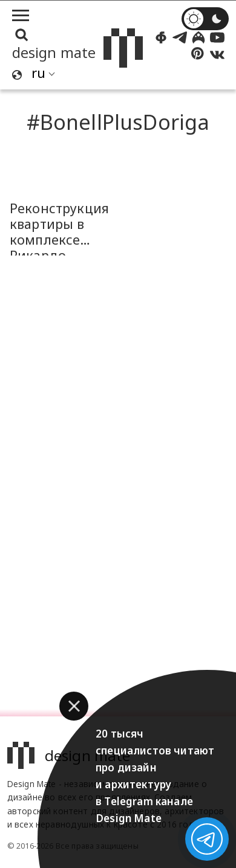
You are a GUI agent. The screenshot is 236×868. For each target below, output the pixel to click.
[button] (74, 706)
